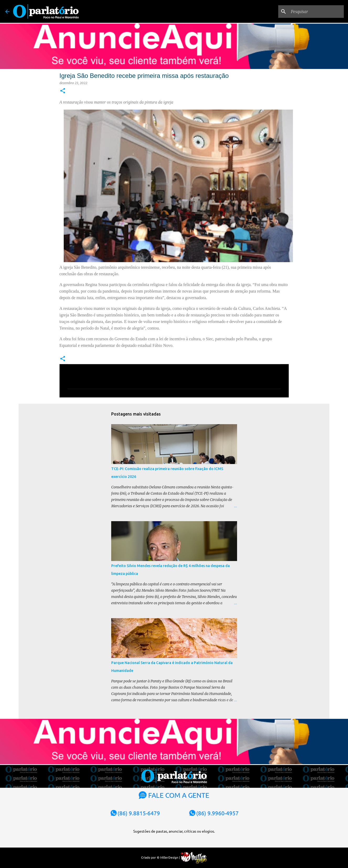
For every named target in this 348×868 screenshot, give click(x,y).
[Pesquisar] (316, 12)
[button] (63, 91)
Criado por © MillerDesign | (174, 857)
